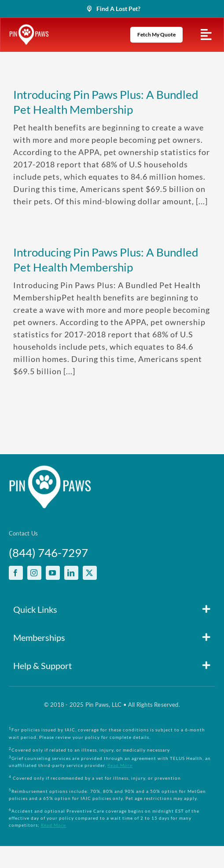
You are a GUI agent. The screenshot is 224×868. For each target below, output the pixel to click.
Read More (120, 765)
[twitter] (90, 573)
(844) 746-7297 (48, 553)
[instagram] (34, 573)
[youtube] (53, 573)
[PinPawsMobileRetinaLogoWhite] (29, 28)
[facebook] (16, 573)
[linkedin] (71, 573)
